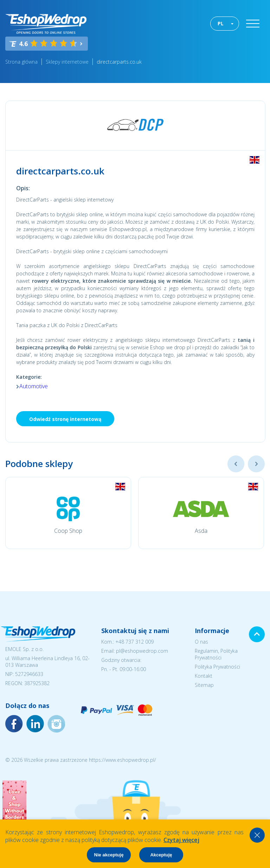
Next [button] (256, 464)
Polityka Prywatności (217, 667)
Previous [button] (236, 464)
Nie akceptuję (109, 855)
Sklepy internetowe (67, 62)
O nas (201, 642)
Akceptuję (161, 855)
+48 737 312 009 (134, 642)
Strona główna (21, 62)
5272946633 (29, 674)
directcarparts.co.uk (119, 62)
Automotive (34, 386)
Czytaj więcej (181, 840)
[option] (68, 513)
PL (221, 23)
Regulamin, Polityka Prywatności (216, 654)
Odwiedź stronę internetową (65, 419)
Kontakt (204, 676)
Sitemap (204, 685)
